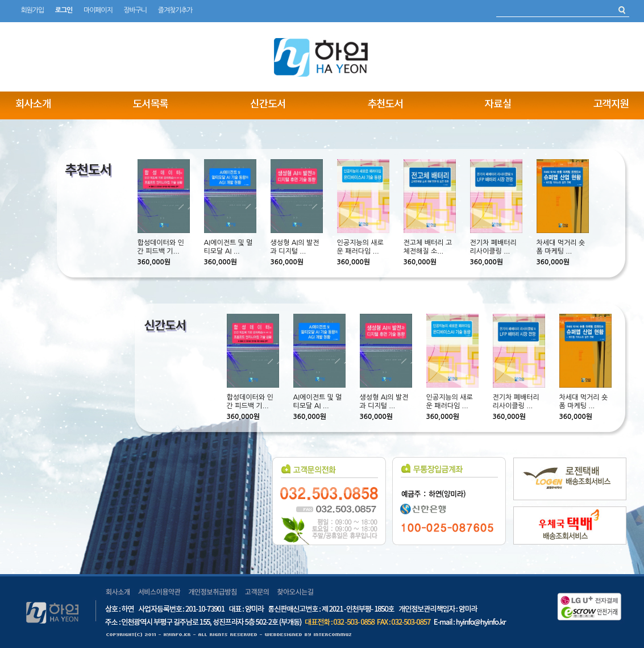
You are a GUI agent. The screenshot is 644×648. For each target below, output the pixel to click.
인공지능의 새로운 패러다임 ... (360, 247)
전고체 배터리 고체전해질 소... (428, 247)
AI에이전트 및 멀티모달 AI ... (228, 247)
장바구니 (135, 10)
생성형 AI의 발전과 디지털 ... (295, 247)
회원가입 (32, 10)
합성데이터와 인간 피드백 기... (161, 247)
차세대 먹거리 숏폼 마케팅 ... (561, 247)
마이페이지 (98, 10)
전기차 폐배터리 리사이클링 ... (493, 247)
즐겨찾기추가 (175, 10)
